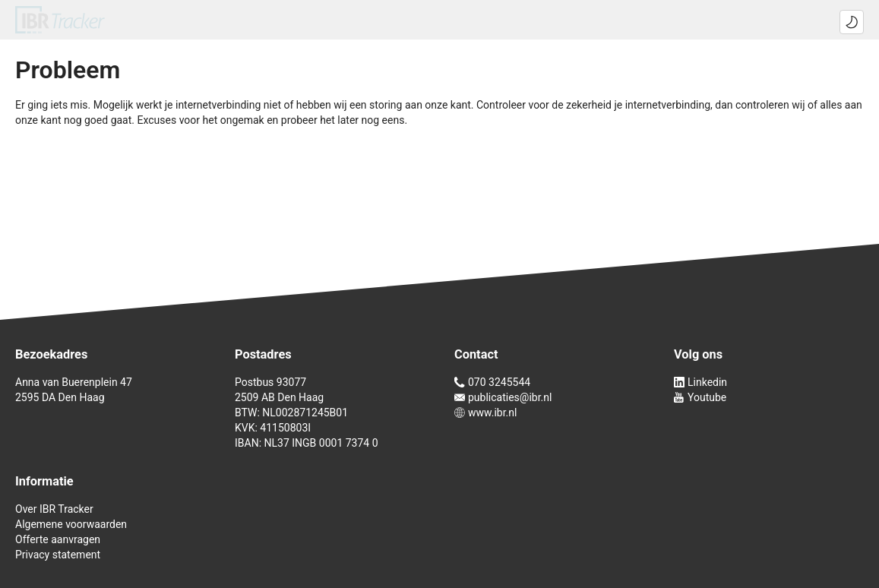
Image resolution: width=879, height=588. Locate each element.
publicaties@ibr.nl (503, 397)
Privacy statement (58, 555)
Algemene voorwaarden (71, 524)
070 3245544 (492, 382)
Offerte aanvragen (58, 539)
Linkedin (700, 382)
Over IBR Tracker (54, 509)
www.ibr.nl (485, 413)
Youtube (700, 397)
